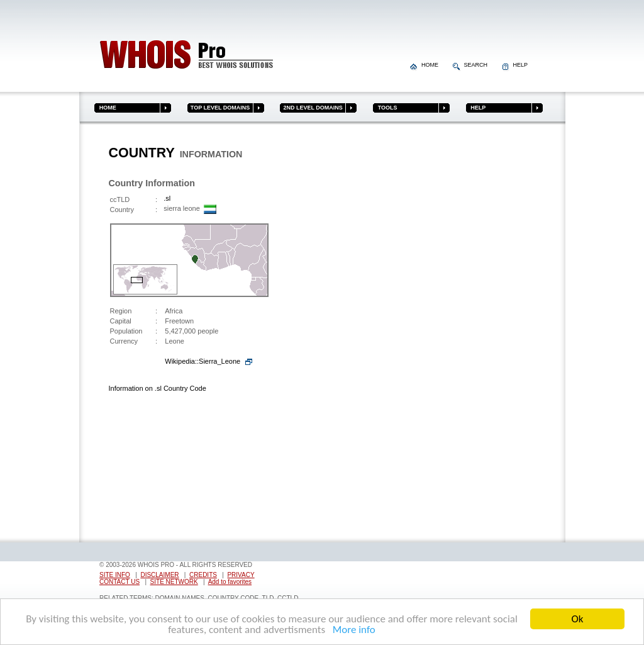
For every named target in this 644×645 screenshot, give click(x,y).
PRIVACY (241, 575)
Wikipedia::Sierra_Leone (203, 361)
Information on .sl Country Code (158, 388)
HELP (515, 65)
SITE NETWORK (174, 582)
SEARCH (471, 65)
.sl (167, 198)
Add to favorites (230, 582)
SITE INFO (115, 575)
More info (352, 630)
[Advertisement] (487, 335)
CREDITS (203, 575)
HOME (425, 65)
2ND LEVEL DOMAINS (311, 108)
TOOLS (385, 108)
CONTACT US (119, 582)
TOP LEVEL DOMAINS (219, 108)
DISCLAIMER (159, 575)
